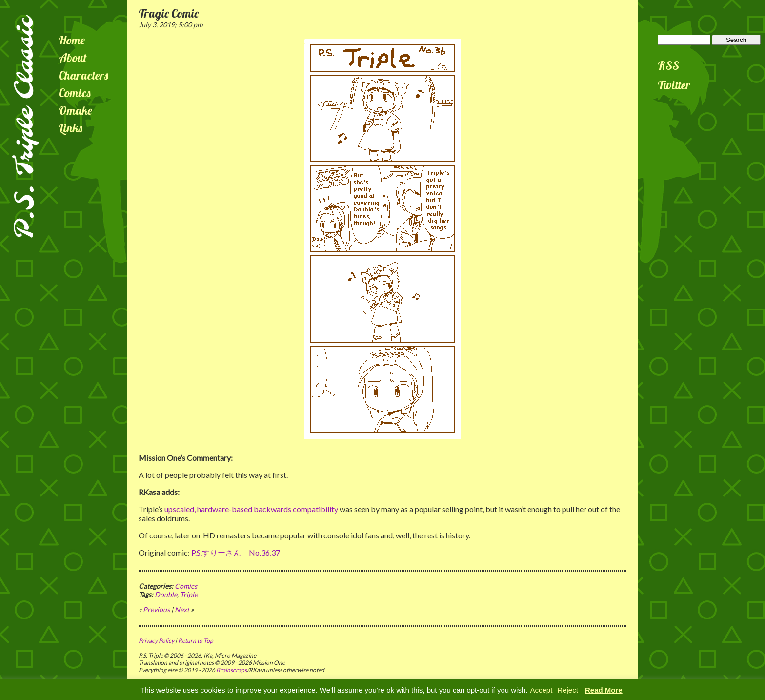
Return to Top (196, 641)
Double (166, 594)
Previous (156, 609)
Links (70, 128)
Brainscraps (232, 670)
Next (182, 609)
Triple (189, 594)
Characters (83, 75)
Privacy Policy (156, 641)
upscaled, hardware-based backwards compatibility (251, 509)
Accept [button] (541, 690)
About (73, 58)
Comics (75, 93)
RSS (668, 65)
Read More (604, 690)
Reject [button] (568, 690)
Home (72, 40)
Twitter (674, 85)
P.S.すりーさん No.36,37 (236, 552)
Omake (75, 110)
